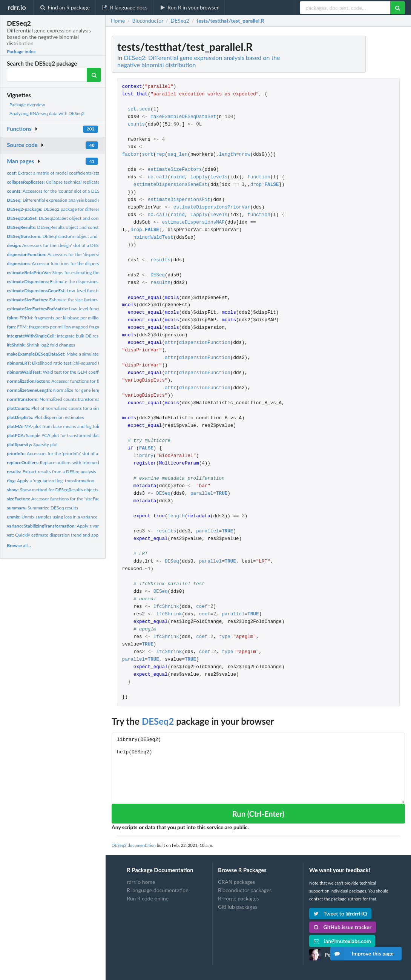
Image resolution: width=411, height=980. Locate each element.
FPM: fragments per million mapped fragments (58, 327)
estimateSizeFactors (175, 170)
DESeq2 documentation (134, 845)
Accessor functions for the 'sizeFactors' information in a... (75, 499)
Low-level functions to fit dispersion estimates (82, 291)
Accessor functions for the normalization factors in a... (82, 381)
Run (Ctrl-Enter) (258, 814)
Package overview (27, 105)
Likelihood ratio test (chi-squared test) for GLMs (67, 363)
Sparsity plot (32, 444)
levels (219, 177)
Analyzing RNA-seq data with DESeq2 (47, 113)
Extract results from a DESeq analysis (51, 472)
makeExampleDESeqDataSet (183, 117)
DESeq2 (158, 721)
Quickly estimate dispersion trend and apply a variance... (66, 535)
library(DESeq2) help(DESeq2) (258, 768)
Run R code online (148, 898)
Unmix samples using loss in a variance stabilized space (68, 517)
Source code (22, 145)
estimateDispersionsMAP (193, 223)
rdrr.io (17, 7)
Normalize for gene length (56, 390)
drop (256, 185)
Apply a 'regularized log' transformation (51, 481)
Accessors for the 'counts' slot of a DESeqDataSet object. (71, 191)
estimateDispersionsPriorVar (212, 208)
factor (131, 155)
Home (118, 21)
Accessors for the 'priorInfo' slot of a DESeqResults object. (74, 453)
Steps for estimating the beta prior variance (72, 272)
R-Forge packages (238, 898)
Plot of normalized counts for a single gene (61, 408)
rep (160, 155)
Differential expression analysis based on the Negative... (70, 200)
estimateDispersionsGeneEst (170, 185)
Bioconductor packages (245, 890)
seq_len (178, 155)
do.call (158, 177)
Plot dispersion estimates (45, 417)
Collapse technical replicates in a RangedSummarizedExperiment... (91, 182)
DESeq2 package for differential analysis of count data (78, 209)
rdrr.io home (141, 882)
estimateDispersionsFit (179, 200)
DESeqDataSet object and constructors (61, 218)
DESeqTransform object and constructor (64, 236)
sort (148, 155)
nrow (244, 155)
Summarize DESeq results (42, 508)
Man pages (20, 161)
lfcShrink (166, 607)
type (225, 637)
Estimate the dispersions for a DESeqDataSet (73, 281)
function (259, 177)
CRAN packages (236, 882)
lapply (199, 177)
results (160, 260)
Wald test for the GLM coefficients (59, 372)
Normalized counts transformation (57, 399)
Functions (19, 129)
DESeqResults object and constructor (59, 227)
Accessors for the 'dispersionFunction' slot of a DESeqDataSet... (90, 254)
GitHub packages (238, 907)
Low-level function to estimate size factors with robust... (93, 309)
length (228, 155)
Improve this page (362, 954)
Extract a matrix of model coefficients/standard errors (65, 173)
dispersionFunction (205, 343)
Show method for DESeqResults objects (53, 490)
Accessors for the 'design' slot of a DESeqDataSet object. (70, 245)
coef (202, 607)
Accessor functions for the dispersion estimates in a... (72, 263)
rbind (178, 177)
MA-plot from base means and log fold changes (62, 426)
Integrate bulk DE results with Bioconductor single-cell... (87, 336)
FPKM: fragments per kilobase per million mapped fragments (73, 318)
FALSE (272, 185)
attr (170, 343)
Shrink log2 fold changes (41, 345)
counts (136, 125)
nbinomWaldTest (153, 238)
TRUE (222, 494)
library (143, 456)
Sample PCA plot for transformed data (54, 435)
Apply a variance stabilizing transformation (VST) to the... (98, 526)
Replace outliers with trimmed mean (59, 462)
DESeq (158, 275)
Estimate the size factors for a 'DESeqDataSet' (73, 300)
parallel (202, 494)
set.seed (139, 110)
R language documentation (158, 890)
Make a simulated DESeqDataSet (69, 354)
